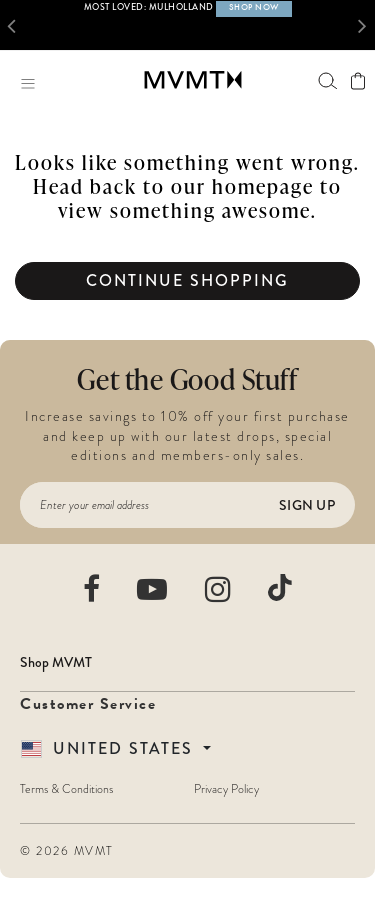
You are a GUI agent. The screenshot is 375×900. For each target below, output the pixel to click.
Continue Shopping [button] (187, 280)
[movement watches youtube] (153, 589)
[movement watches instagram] (219, 589)
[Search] (327, 80)
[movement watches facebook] (92, 589)
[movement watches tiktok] (280, 587)
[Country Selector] (116, 749)
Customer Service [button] (88, 704)
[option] (187, 25)
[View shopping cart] (357, 81)
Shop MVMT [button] (56, 662)
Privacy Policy (226, 789)
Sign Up (307, 505)
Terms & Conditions (66, 789)
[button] (15, 25)
